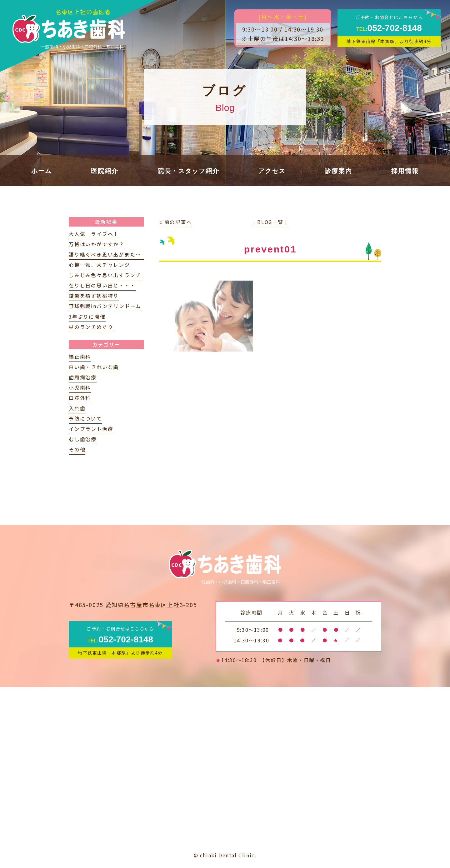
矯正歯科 (80, 357)
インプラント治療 (91, 429)
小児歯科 (80, 388)
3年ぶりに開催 (87, 317)
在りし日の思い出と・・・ (102, 285)
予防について (85, 419)
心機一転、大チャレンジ (99, 265)
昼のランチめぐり (91, 327)
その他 (77, 449)
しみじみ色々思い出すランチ (105, 275)
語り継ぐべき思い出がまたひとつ (110, 254)
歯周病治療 (83, 377)
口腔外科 (80, 398)
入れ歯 (77, 408)
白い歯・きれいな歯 (94, 367)
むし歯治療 (83, 439)
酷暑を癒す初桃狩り (94, 296)
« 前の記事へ (176, 222)
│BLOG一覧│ (270, 222)
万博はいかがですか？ (97, 244)
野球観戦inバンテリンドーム (105, 306)
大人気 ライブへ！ (94, 234)
